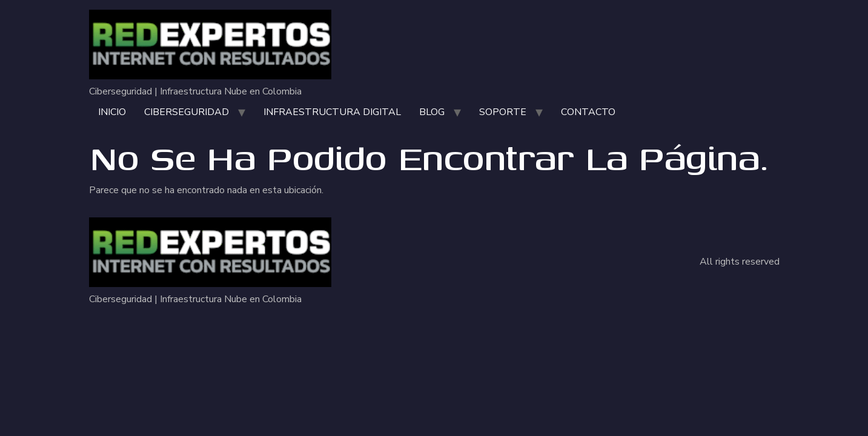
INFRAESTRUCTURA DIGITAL (332, 112)
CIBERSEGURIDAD (187, 112)
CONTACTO (588, 112)
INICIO (112, 112)
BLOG (432, 112)
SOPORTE (503, 112)
